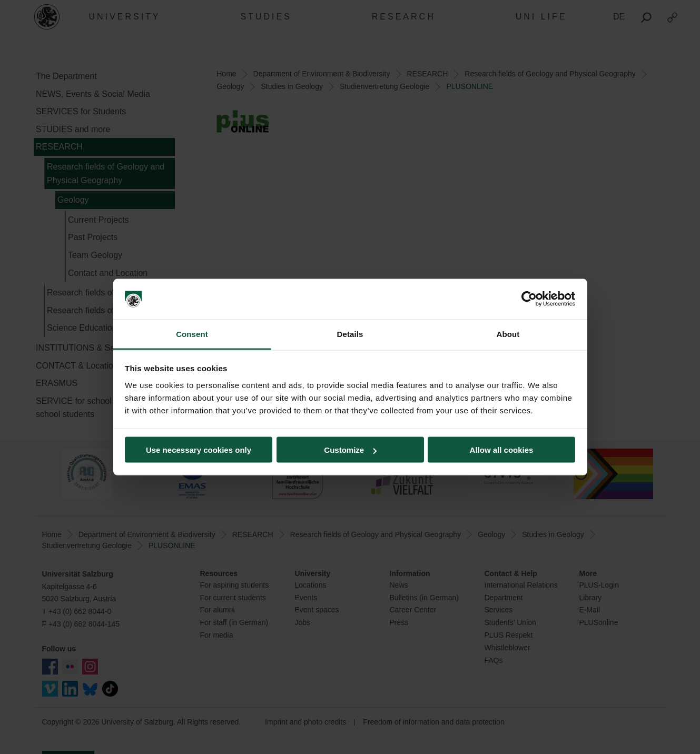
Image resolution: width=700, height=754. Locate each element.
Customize (350, 450)
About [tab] (508, 334)
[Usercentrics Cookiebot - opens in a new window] (529, 299)
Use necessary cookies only (199, 450)
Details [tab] (350, 334)
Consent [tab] (192, 334)
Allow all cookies (502, 450)
